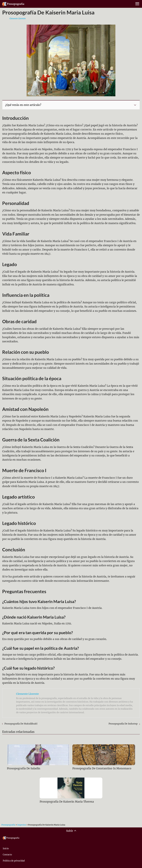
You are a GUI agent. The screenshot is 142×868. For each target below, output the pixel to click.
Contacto (7, 855)
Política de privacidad (14, 861)
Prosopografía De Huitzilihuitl (21, 724)
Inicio (6, 848)
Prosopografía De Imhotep (123, 724)
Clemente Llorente (18, 19)
